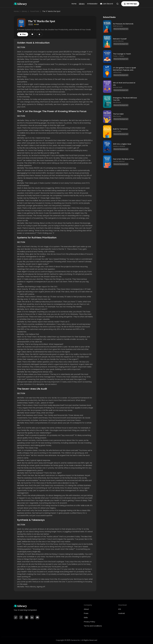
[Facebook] (21, 617)
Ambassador (92, 4)
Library (82, 4)
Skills (86, 618)
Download (122, 605)
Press (86, 613)
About (86, 609)
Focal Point (35, 11)
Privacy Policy (89, 622)
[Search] (117, 4)
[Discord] (37, 617)
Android (121, 613)
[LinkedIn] (32, 617)
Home (74, 4)
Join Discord (106, 4)
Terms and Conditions (93, 626)
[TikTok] (16, 617)
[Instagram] (27, 617)
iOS (120, 609)
